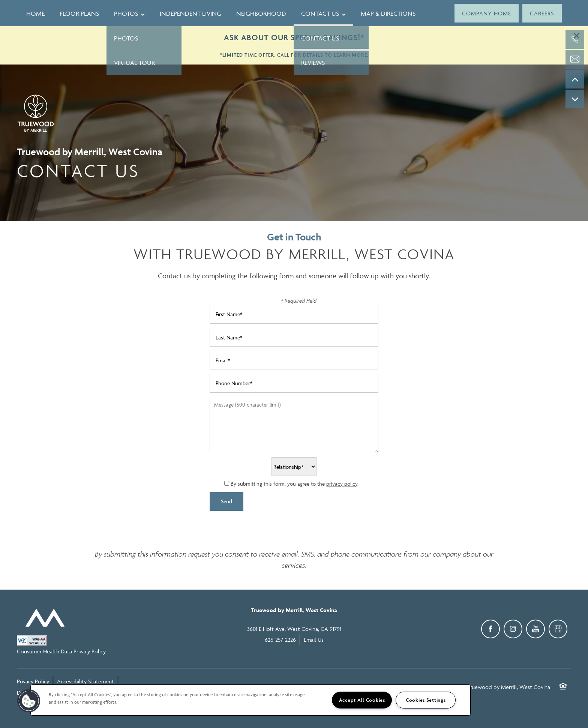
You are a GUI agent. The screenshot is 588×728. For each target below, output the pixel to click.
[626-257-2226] (575, 39)
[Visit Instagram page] (513, 629)
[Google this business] (558, 629)
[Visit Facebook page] (490, 629)
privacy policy (342, 484)
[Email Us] (575, 59)
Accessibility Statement (85, 681)
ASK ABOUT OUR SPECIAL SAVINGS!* (294, 37)
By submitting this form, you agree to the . (295, 484)
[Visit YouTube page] (535, 629)
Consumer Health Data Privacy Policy (61, 651)
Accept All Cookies (362, 700)
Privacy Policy (33, 681)
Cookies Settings (426, 700)
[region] (250, 700)
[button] (487, 13)
